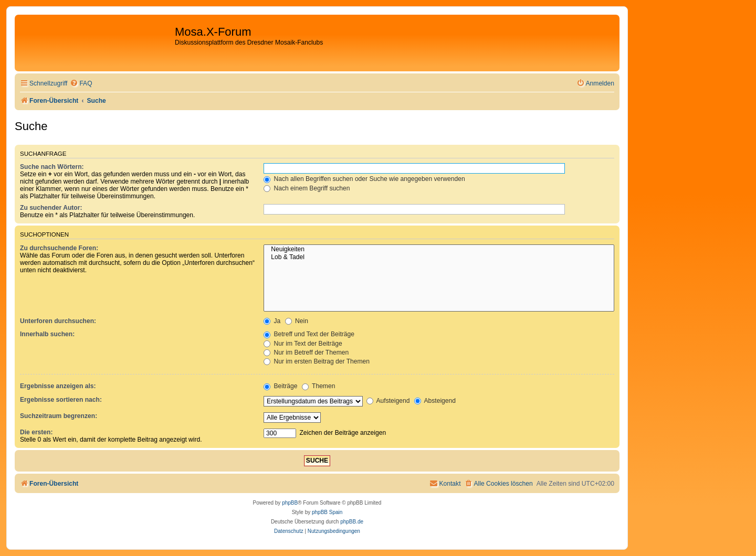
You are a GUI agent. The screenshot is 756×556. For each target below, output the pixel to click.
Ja (272, 321)
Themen (319, 386)
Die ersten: (36, 432)
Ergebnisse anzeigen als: (58, 386)
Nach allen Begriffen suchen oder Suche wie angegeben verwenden (364, 179)
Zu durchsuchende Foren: (59, 248)
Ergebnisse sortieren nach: (61, 400)
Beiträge (280, 386)
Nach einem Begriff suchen (307, 188)
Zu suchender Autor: (51, 208)
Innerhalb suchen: (47, 334)
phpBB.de (352, 522)
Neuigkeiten (439, 250)
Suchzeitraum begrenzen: (59, 416)
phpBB (290, 503)
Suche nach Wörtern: (52, 167)
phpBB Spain (327, 512)
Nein (297, 321)
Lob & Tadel (439, 258)
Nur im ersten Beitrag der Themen (317, 361)
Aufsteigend (388, 401)
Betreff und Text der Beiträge (309, 334)
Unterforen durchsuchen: (58, 321)
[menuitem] (81, 84)
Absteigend (435, 401)
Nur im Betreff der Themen (306, 352)
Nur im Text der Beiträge (303, 344)
